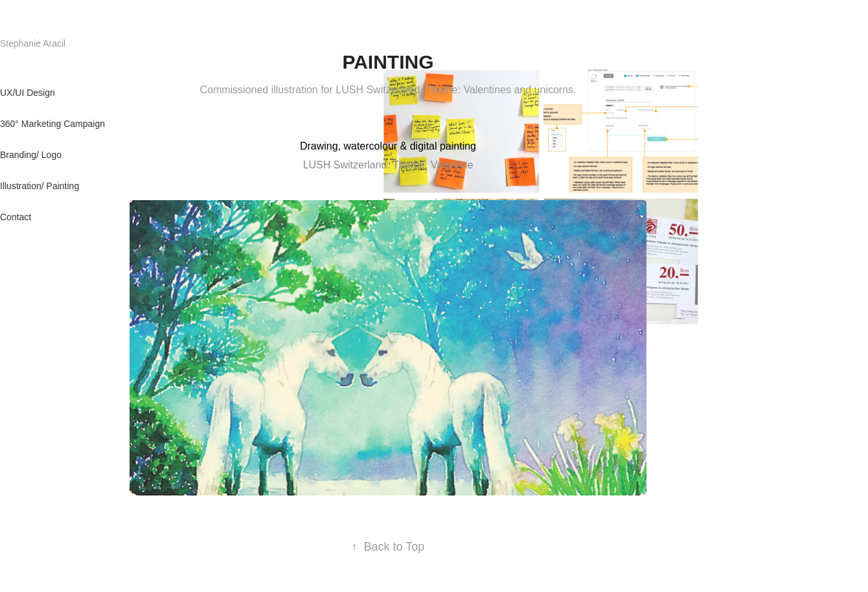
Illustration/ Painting (40, 186)
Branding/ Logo (31, 155)
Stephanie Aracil (39, 43)
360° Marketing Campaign (52, 124)
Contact (16, 217)
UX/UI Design (28, 93)
